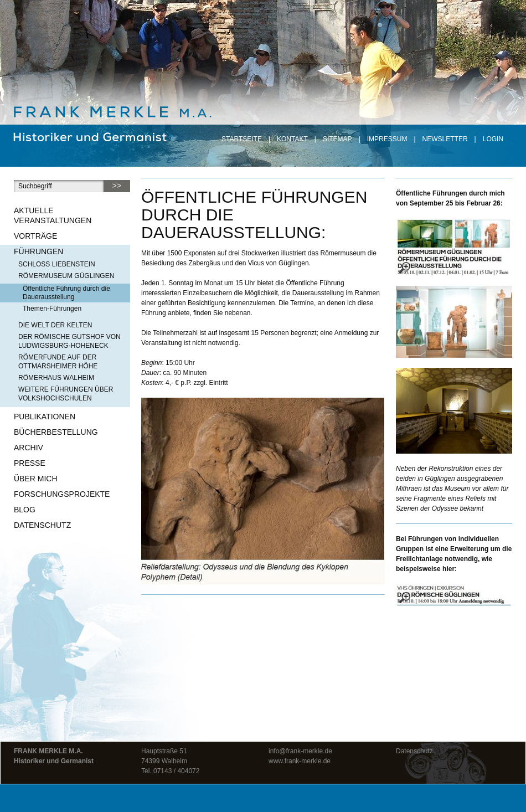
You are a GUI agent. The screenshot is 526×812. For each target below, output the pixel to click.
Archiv (29, 448)
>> (117, 186)
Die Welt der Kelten (55, 325)
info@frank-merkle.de (300, 751)
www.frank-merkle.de (300, 761)
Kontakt (292, 139)
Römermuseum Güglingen (66, 276)
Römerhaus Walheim (56, 378)
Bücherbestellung (56, 432)
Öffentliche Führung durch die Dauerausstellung (66, 293)
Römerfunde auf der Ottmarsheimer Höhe (58, 362)
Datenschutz (42, 525)
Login (493, 139)
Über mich (36, 479)
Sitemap (337, 139)
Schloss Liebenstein (57, 264)
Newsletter (445, 139)
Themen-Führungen (52, 309)
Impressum (387, 139)
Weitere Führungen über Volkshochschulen (66, 394)
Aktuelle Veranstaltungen (53, 215)
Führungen (38, 251)
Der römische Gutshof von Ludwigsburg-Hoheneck (69, 341)
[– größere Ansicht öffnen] (454, 247)
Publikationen (45, 417)
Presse (30, 463)
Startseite (242, 139)
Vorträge (35, 236)
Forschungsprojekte (62, 494)
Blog (25, 510)
